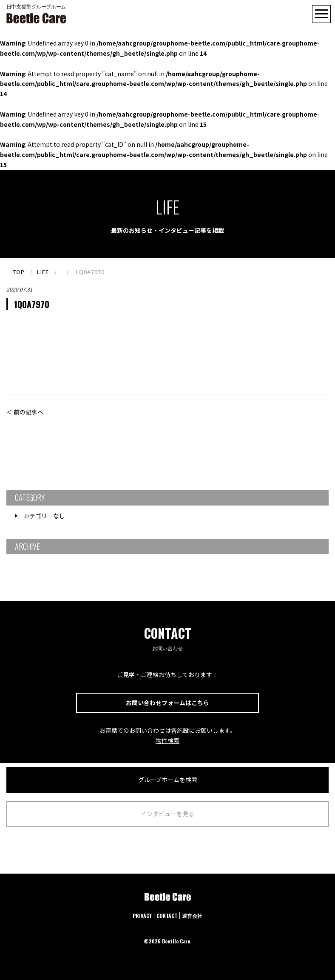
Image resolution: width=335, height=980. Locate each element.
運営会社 (192, 916)
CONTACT (167, 916)
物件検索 (167, 740)
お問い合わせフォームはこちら (167, 703)
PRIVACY (142, 916)
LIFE (43, 272)
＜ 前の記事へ (25, 412)
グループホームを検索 (168, 780)
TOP (19, 272)
